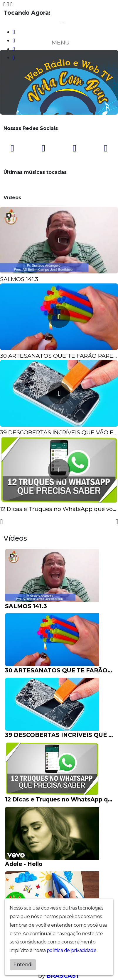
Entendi (23, 965)
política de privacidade (72, 950)
